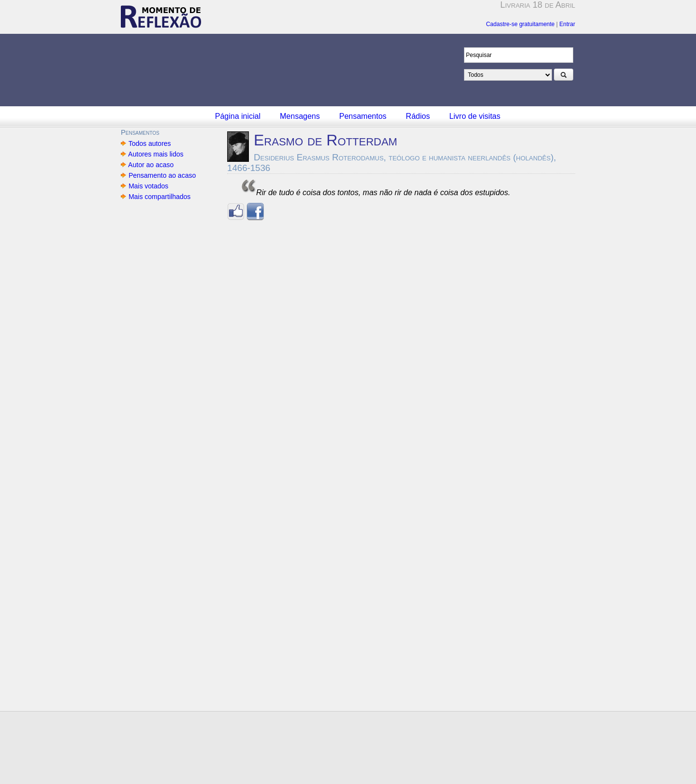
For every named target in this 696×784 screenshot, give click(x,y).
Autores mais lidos (156, 154)
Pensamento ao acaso (162, 175)
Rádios (418, 116)
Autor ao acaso (151, 165)
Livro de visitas (475, 116)
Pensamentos (363, 116)
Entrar (567, 24)
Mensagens (300, 116)
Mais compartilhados (159, 197)
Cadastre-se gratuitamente (520, 24)
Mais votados (148, 186)
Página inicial (238, 116)
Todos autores (150, 143)
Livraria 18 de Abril (538, 5)
